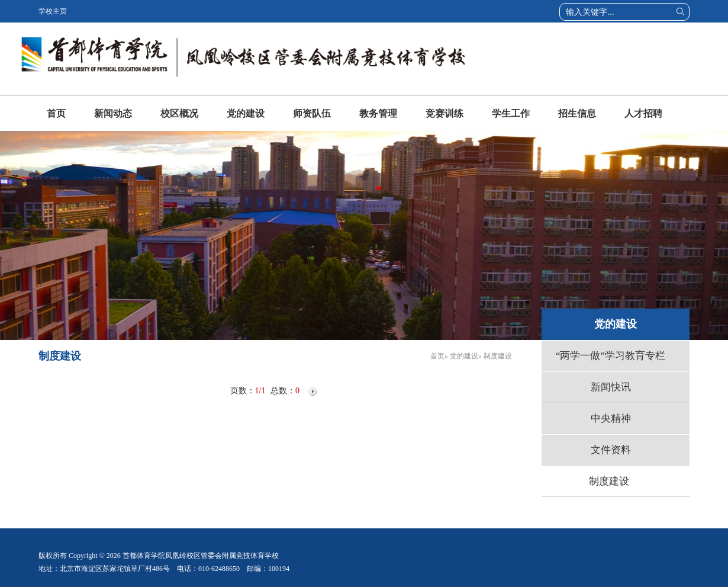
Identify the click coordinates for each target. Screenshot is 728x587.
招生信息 (577, 113)
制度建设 (609, 481)
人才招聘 (643, 113)
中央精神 (611, 418)
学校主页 (53, 11)
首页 (56, 113)
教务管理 (378, 113)
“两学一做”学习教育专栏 (611, 356)
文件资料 (611, 450)
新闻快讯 (611, 387)
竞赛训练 (444, 113)
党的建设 (246, 113)
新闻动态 (113, 113)
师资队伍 (312, 113)
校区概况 (179, 113)
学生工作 (511, 113)
